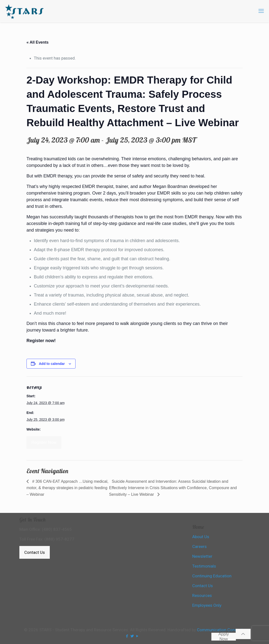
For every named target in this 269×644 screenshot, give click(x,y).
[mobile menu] (261, 11)
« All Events (38, 42)
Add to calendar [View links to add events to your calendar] (52, 364)
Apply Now (224, 637)
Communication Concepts (221, 630)
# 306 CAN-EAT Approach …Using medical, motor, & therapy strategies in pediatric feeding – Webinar (67, 488)
